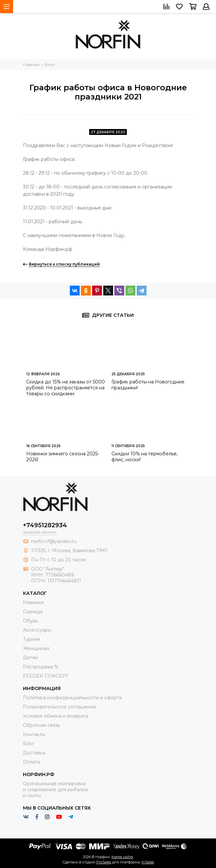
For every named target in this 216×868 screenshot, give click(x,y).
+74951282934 (45, 525)
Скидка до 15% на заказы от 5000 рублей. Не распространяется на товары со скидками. (66, 388)
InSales (148, 862)
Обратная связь (41, 725)
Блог (29, 744)
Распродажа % (41, 667)
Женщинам (36, 648)
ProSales (104, 862)
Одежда (33, 612)
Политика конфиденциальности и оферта (72, 698)
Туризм (31, 639)
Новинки (33, 602)
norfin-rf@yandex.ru (54, 541)
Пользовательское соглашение (60, 707)
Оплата (31, 762)
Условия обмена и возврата (56, 716)
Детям (30, 658)
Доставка (34, 753)
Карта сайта (122, 857)
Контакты (34, 734)
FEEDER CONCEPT (46, 676)
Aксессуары (37, 630)
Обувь (30, 621)
